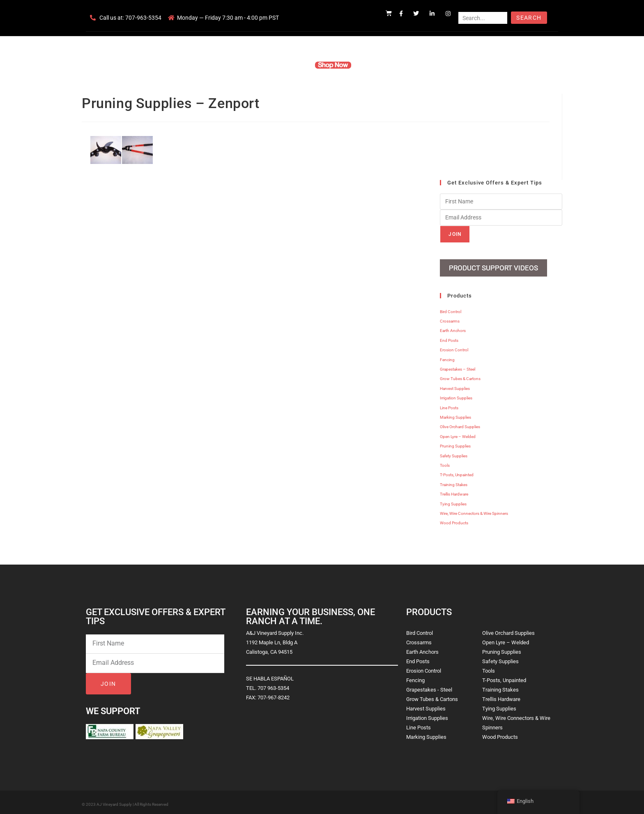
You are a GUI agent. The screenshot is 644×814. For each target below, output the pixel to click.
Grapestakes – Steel (458, 366)
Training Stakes (454, 481)
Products (291, 65)
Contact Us (417, 65)
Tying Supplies (453, 501)
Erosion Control (454, 347)
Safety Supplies (454, 453)
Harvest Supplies (455, 385)
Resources (377, 65)
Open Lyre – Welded (458, 433)
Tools (445, 462)
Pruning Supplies (455, 443)
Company (255, 65)
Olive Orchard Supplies (460, 424)
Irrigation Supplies (456, 395)
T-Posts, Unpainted (457, 472)
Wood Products (454, 520)
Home (223, 65)
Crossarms (450, 318)
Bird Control (451, 308)
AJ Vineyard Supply (114, 801)
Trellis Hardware (454, 491)
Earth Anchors (453, 328)
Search (529, 18)
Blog (448, 65)
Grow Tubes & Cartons (460, 376)
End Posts (449, 337)
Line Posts (449, 405)
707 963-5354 (273, 685)
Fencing (447, 356)
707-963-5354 (143, 18)
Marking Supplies (455, 414)
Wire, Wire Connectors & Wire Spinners (474, 510)
